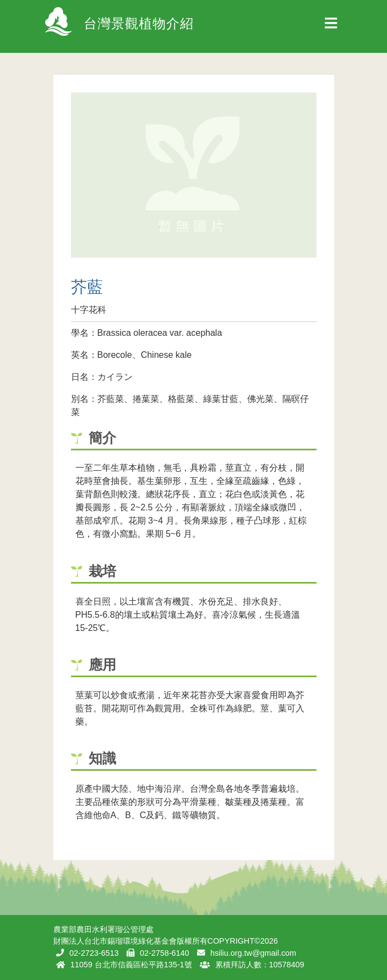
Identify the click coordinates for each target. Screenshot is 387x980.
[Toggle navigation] (331, 26)
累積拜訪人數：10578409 (260, 965)
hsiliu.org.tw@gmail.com (253, 953)
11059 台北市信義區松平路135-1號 (131, 965)
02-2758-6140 (165, 953)
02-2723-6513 (94, 953)
